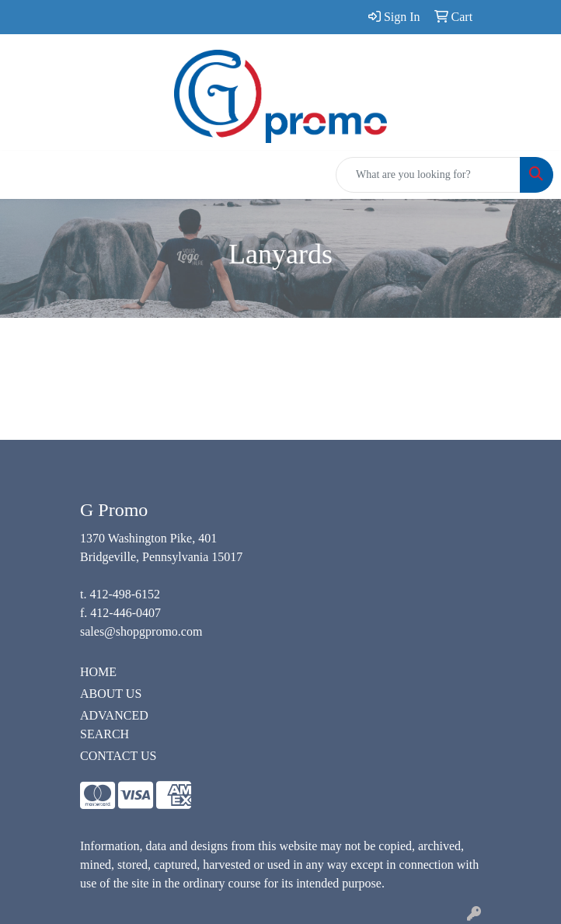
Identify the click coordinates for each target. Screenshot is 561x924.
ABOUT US (111, 694)
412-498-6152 (125, 594)
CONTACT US (118, 756)
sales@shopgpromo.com (141, 631)
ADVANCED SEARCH (114, 725)
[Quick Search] (428, 175)
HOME (98, 672)
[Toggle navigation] (24, 175)
